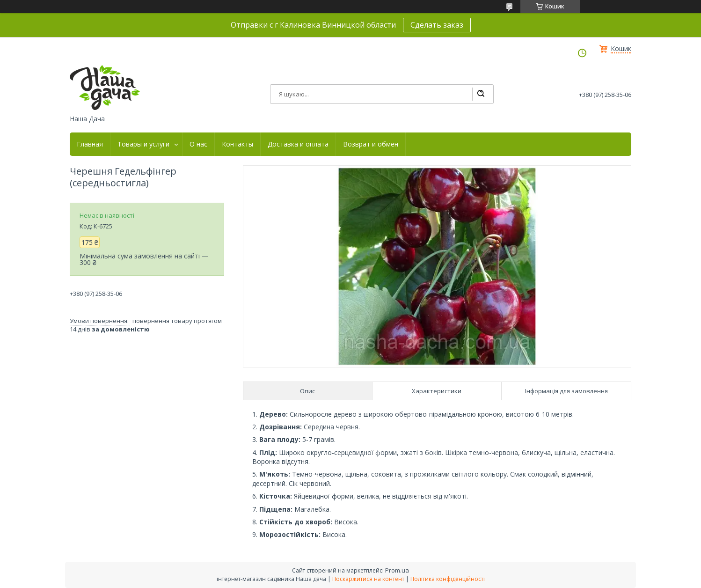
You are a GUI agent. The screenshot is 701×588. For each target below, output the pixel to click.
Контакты (237, 144)
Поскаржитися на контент (368, 579)
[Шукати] (481, 94)
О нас (198, 144)
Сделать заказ (437, 25)
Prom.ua (397, 570)
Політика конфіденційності (448, 579)
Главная (90, 144)
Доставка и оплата (298, 144)
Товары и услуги (143, 144)
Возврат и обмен (371, 144)
